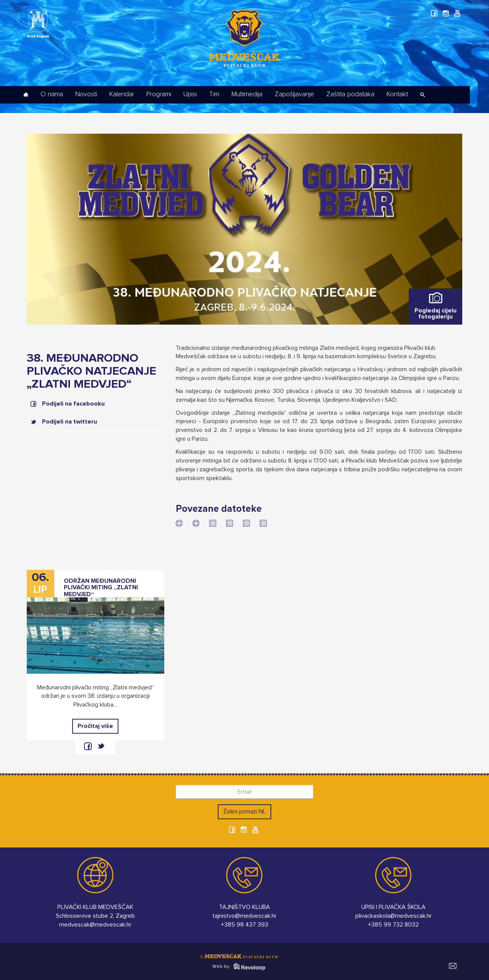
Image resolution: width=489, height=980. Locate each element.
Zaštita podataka (350, 94)
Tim (214, 94)
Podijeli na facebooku (73, 404)
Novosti (86, 94)
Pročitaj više (95, 726)
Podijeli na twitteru (70, 422)
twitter (101, 746)
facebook (88, 746)
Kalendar (122, 94)
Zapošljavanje (294, 94)
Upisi (190, 94)
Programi (159, 94)
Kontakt (397, 94)
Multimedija (247, 94)
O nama (52, 94)
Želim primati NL (244, 812)
